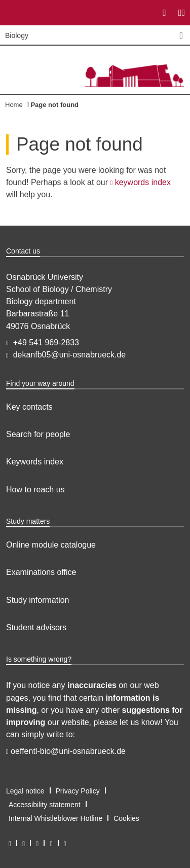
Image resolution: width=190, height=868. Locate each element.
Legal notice (25, 791)
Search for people (38, 434)
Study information (38, 600)
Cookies (126, 818)
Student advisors (36, 627)
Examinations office (41, 572)
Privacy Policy (78, 791)
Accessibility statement (45, 805)
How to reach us (35, 490)
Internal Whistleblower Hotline (55, 818)
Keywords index (35, 462)
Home (14, 105)
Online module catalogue (51, 545)
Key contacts (29, 407)
